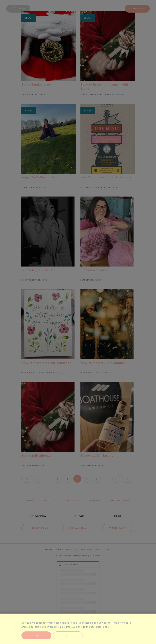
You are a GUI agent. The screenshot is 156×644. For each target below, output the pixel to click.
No (68, 635)
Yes (36, 635)
